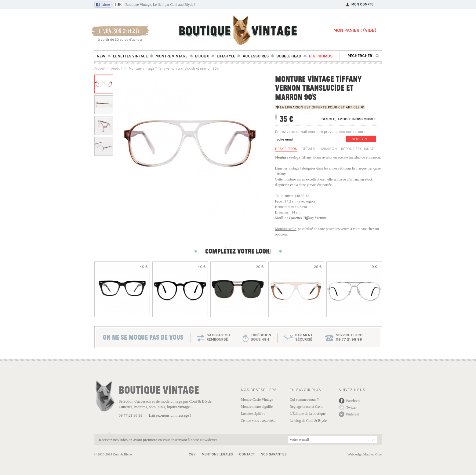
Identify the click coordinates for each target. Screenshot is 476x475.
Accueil (100, 69)
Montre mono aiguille (257, 407)
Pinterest (353, 414)
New (101, 56)
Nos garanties (274, 454)
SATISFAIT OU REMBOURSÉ (218, 337)
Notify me (361, 139)
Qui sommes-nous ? (304, 400)
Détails (308, 149)
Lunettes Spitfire (253, 414)
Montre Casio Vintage (257, 400)
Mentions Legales (217, 454)
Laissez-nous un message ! (170, 415)
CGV (192, 454)
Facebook (353, 401)
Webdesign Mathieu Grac (365, 454)
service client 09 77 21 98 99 (349, 337)
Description (286, 149)
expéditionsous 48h (261, 337)
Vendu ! (116, 69)
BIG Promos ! (322, 56)
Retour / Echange (358, 149)
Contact (247, 454)
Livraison (328, 149)
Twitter (351, 407)
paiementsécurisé (304, 337)
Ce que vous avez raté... (258, 421)
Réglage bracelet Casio (307, 407)
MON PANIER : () (355, 30)
